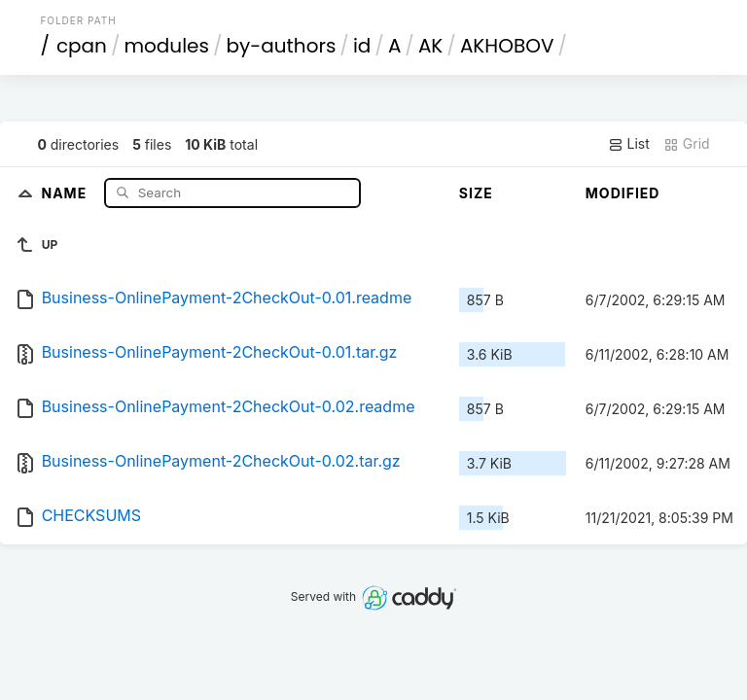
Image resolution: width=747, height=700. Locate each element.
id (362, 46)
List (629, 144)
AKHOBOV (507, 46)
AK (430, 46)
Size (476, 193)
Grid (687, 144)
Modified (623, 193)
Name (66, 192)
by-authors (281, 46)
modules (166, 46)
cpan (82, 46)
